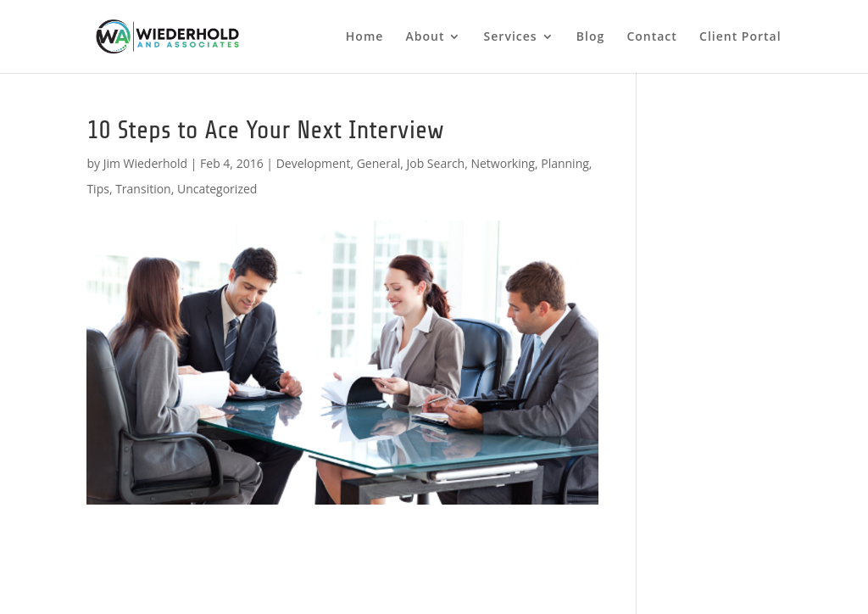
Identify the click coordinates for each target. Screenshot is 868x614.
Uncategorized (217, 189)
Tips (97, 189)
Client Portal (740, 37)
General (379, 163)
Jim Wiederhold (145, 163)
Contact (651, 37)
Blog (590, 37)
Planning (565, 163)
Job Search (435, 163)
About (426, 37)
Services (511, 37)
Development (314, 163)
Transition (143, 189)
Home (365, 37)
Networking (502, 163)
